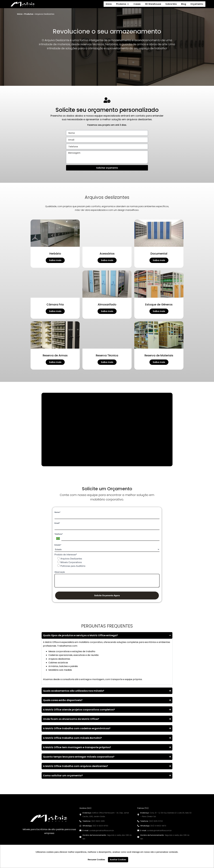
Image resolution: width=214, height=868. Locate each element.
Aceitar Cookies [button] (118, 860)
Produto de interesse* (66, 555)
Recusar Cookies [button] (96, 860)
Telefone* (59, 534)
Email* (57, 523)
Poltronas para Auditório (71, 566)
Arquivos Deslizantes (70, 558)
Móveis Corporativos (70, 562)
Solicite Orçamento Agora (107, 595)
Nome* (57, 512)
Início (20, 14)
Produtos (29, 14)
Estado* (58, 545)
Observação (60, 572)
